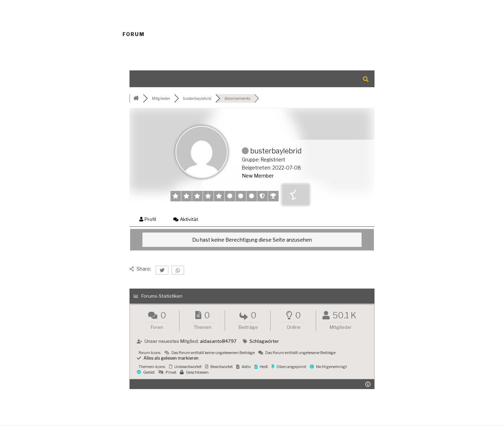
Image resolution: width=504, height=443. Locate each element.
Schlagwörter (264, 341)
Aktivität (186, 219)
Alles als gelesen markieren (168, 358)
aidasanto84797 (218, 341)
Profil (148, 219)
